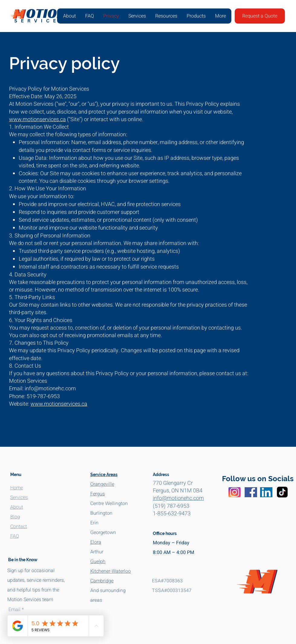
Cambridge (102, 581)
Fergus (98, 494)
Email (14, 610)
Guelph (98, 562)
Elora (96, 542)
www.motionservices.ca (37, 119)
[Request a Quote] (260, 16)
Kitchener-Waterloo (111, 571)
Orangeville (102, 484)
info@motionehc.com (178, 498)
